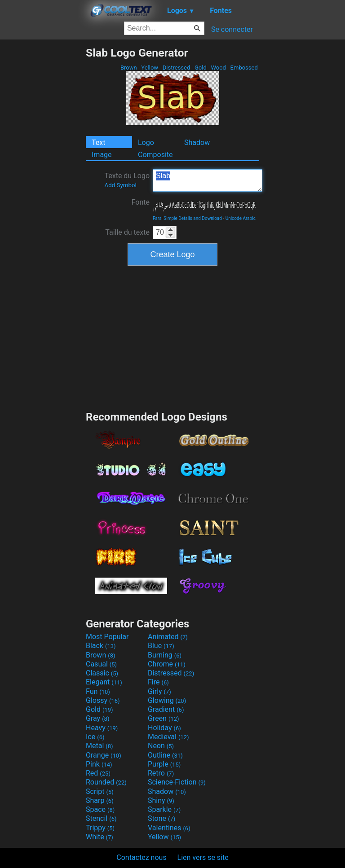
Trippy (100, 828)
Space (100, 809)
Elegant (104, 682)
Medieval (168, 737)
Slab (208, 180)
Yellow (150, 68)
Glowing (167, 700)
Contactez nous (141, 857)
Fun (98, 691)
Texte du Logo (127, 180)
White (100, 837)
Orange (104, 755)
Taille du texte (127, 232)
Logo (146, 142)
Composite (155, 155)
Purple (164, 764)
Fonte (141, 202)
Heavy (102, 728)
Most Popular (107, 637)
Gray (97, 718)
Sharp (100, 800)
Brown (129, 68)
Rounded (106, 782)
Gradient (166, 709)
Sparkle (164, 809)
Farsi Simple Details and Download (187, 218)
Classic (102, 673)
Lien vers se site (203, 857)
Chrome (167, 664)
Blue (161, 646)
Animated (168, 637)
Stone (161, 818)
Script (100, 791)
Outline (165, 755)
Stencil (101, 818)
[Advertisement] (43, 181)
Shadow (197, 142)
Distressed (177, 68)
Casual (101, 664)
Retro (161, 773)
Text (98, 142)
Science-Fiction (177, 782)
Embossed (244, 68)
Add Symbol (120, 185)
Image (102, 155)
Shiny (161, 800)
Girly (159, 691)
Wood (218, 68)
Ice (95, 737)
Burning (165, 655)
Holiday (164, 728)
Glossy (103, 700)
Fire (158, 682)
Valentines (169, 828)
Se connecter (232, 29)
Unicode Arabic (241, 218)
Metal (100, 746)
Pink (99, 764)
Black (101, 646)
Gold (201, 68)
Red (98, 773)
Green (164, 718)
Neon (161, 746)
